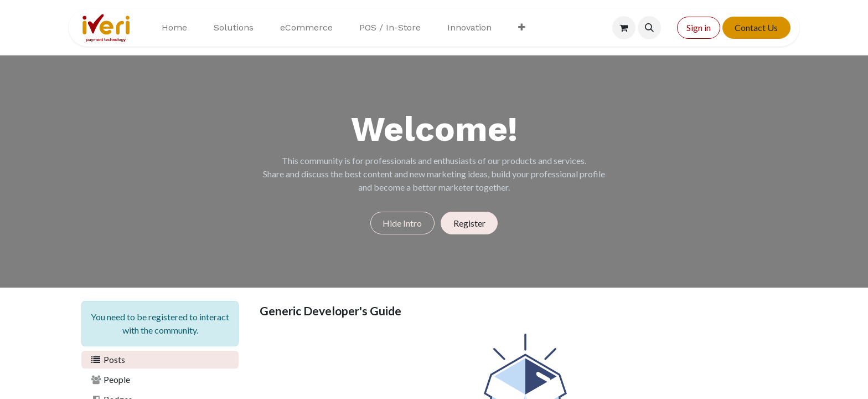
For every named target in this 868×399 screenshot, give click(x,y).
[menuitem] (174, 28)
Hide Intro (402, 223)
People (110, 379)
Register (469, 223)
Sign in (699, 27)
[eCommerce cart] (624, 28)
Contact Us (756, 27)
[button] (649, 28)
